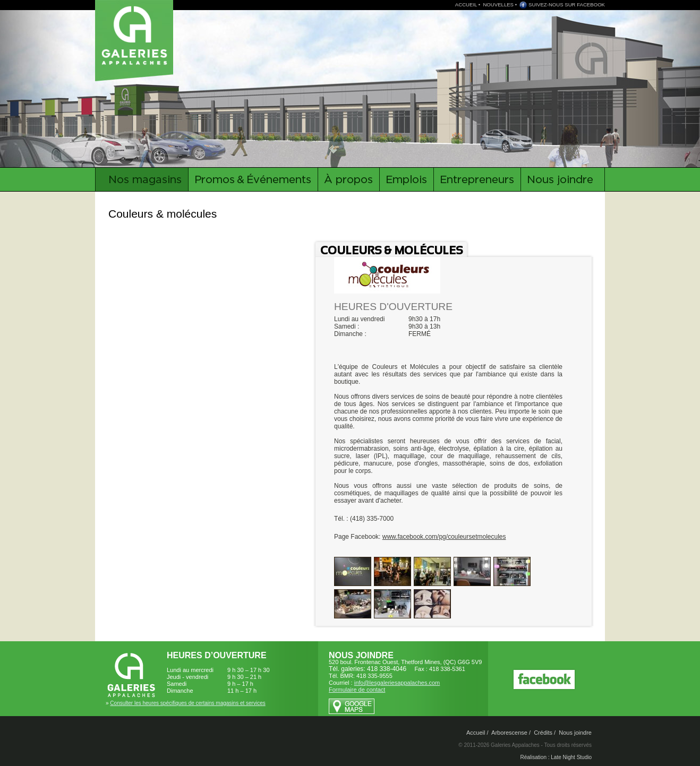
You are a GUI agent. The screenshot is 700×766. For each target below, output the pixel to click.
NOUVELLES (498, 5)
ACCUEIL (466, 5)
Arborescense (509, 733)
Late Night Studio (571, 757)
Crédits (543, 733)
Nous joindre (575, 733)
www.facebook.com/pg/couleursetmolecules (444, 537)
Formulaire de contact (357, 690)
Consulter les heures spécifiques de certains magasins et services (187, 703)
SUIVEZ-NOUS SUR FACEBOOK (567, 5)
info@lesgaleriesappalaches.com (397, 683)
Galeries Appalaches (136, 35)
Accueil (476, 733)
